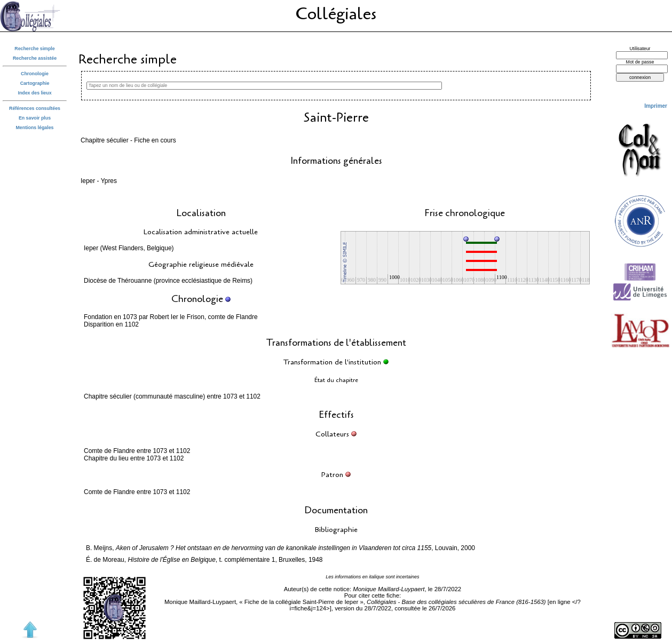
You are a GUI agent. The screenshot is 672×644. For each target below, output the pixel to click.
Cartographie (35, 83)
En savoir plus (35, 118)
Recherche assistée (35, 58)
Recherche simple (34, 49)
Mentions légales (35, 128)
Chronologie (35, 74)
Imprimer (656, 106)
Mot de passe (640, 62)
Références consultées (35, 108)
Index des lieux (34, 93)
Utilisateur (640, 49)
